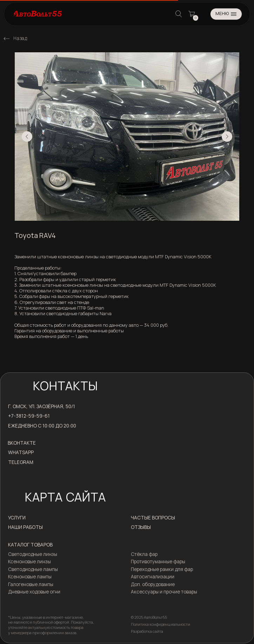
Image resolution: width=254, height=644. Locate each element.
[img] (7, 39)
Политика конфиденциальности (161, 624)
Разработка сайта (147, 631)
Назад (20, 38)
